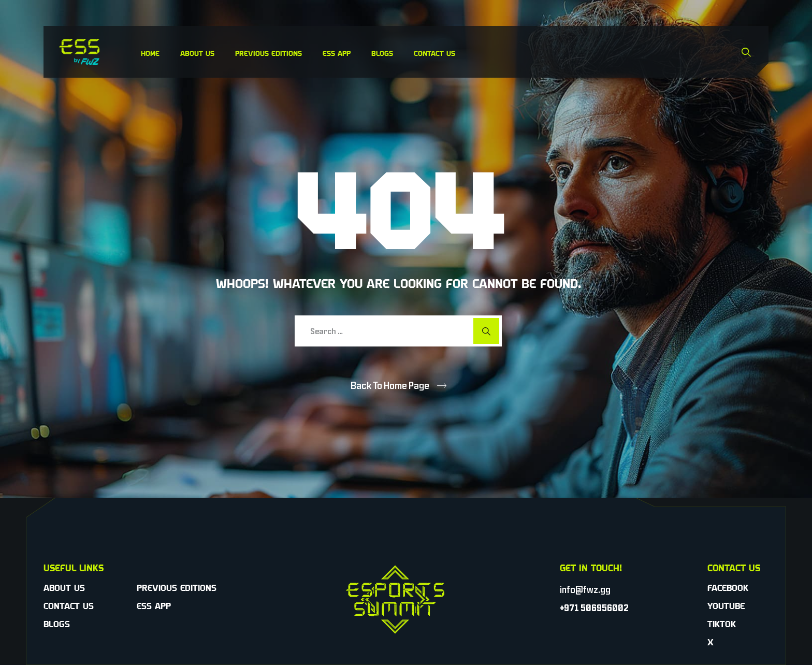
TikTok (722, 624)
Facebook (728, 588)
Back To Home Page (390, 385)
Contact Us (434, 53)
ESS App (337, 53)
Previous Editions (269, 53)
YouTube (726, 606)
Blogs (382, 53)
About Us (197, 53)
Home (150, 53)
